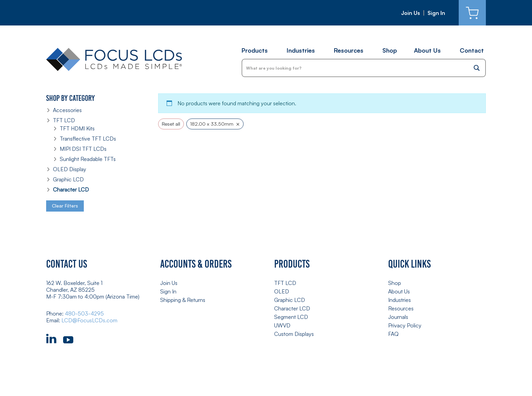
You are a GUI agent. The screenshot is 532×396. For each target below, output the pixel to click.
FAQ (393, 334)
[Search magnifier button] (477, 68)
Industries (301, 50)
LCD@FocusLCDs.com (89, 320)
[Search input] (356, 68)
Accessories (67, 110)
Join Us (411, 13)
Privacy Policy (405, 325)
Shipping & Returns (183, 300)
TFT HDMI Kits (77, 128)
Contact (472, 50)
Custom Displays (294, 334)
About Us (427, 50)
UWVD (282, 325)
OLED (282, 291)
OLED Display (70, 169)
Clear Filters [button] (65, 206)
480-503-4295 (84, 313)
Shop (390, 50)
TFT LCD (64, 120)
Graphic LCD (68, 179)
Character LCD (71, 190)
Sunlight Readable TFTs (88, 159)
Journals (398, 317)
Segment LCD (291, 317)
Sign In (436, 13)
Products (255, 50)
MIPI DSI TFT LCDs (83, 149)
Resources (349, 50)
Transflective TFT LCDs (88, 139)
